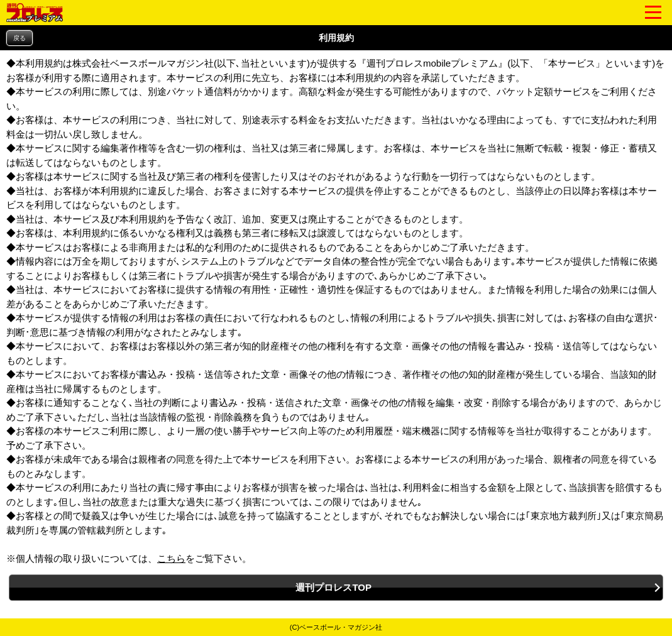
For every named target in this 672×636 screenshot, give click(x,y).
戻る (19, 38)
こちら (171, 558)
